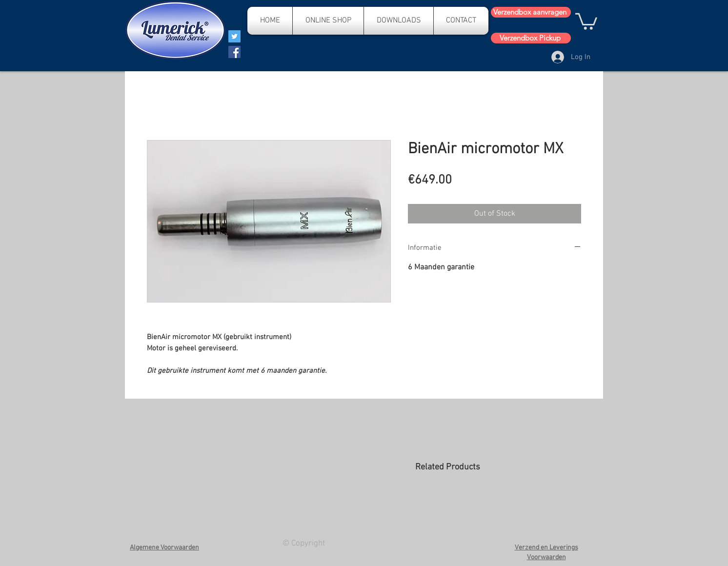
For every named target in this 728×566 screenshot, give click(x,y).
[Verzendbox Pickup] (531, 38)
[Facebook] (234, 52)
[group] (498, 509)
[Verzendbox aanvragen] (531, 12)
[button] (586, 20)
